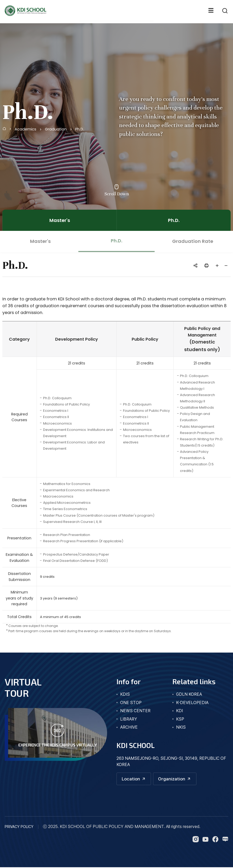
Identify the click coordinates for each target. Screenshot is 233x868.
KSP (180, 719)
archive (129, 727)
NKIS (181, 727)
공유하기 (196, 265)
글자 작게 (226, 265)
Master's (60, 220)
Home (4, 128)
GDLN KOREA (189, 694)
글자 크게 (217, 265)
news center (135, 711)
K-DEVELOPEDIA (192, 703)
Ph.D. (80, 129)
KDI (179, 711)
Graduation (56, 129)
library (129, 719)
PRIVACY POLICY (19, 827)
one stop (131, 703)
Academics (25, 129)
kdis (125, 694)
